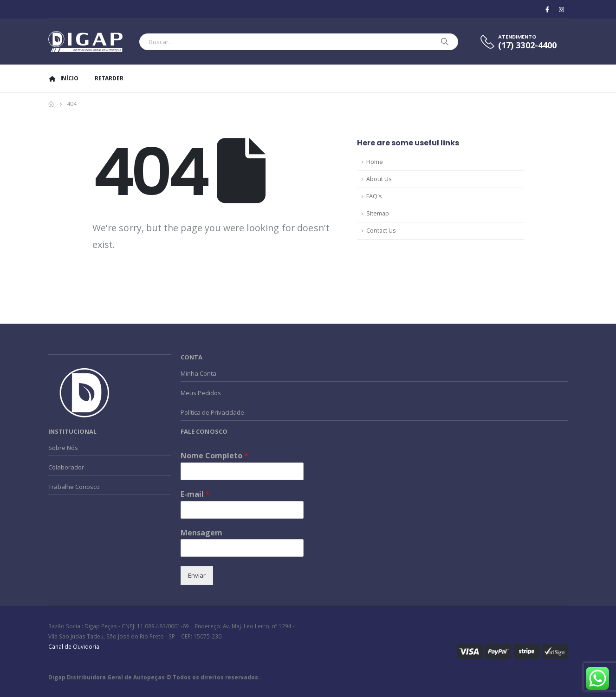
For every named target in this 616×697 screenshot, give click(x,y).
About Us (379, 179)
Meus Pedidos (201, 393)
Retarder (109, 78)
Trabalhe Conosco (74, 487)
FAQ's (374, 196)
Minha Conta (198, 373)
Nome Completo (214, 456)
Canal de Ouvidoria (74, 646)
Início (63, 78)
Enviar (197, 575)
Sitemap (378, 213)
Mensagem (201, 533)
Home (375, 162)
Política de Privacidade (212, 412)
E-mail (195, 494)
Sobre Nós (63, 448)
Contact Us (381, 231)
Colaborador (66, 467)
